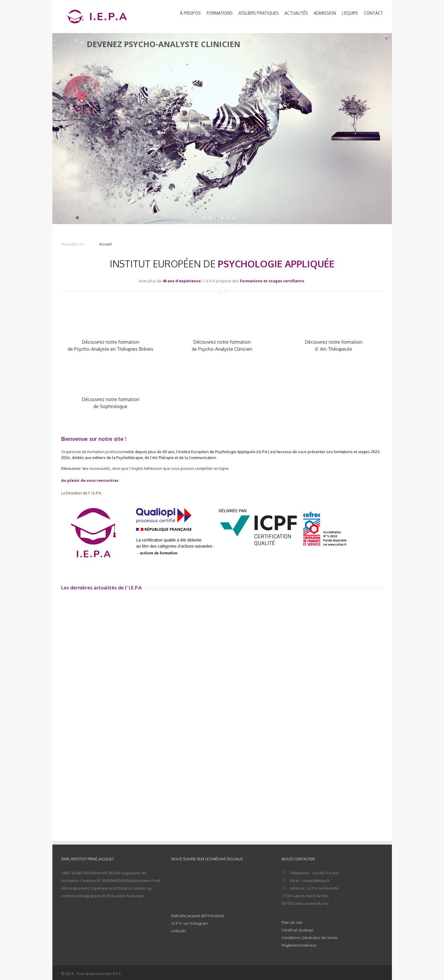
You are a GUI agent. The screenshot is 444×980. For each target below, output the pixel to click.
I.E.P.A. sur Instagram (190, 923)
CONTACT (373, 13)
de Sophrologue (110, 406)
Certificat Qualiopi (297, 930)
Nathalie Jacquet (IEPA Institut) (197, 916)
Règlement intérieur (299, 945)
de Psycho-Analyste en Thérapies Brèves (110, 349)
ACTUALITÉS (296, 13)
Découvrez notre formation (110, 342)
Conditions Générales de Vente (310, 938)
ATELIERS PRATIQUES (259, 13)
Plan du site (292, 922)
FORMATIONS (220, 13)
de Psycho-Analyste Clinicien (222, 349)
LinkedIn (179, 931)
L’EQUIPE (350, 13)
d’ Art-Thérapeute (334, 349)
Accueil (105, 244)
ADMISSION (325, 13)
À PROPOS (190, 13)
